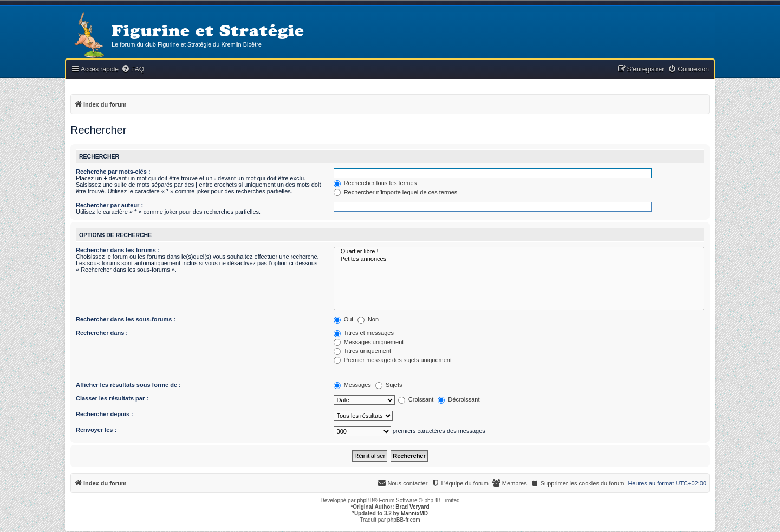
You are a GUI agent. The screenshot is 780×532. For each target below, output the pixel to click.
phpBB (365, 500)
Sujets (389, 385)
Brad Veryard (412, 507)
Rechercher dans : (102, 333)
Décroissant (459, 399)
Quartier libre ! (519, 252)
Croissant (416, 399)
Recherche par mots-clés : (113, 172)
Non (368, 319)
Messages (352, 385)
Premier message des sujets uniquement (393, 360)
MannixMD (414, 513)
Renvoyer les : (96, 430)
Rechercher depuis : (105, 414)
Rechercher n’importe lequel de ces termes (396, 192)
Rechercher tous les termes (375, 183)
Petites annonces (519, 259)
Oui (343, 319)
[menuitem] (133, 70)
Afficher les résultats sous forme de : (128, 385)
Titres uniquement (363, 351)
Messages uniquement (369, 342)
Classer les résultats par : (112, 398)
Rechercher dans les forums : (118, 250)
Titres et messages (364, 333)
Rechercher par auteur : (109, 205)
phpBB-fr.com (404, 520)
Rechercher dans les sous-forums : (126, 319)
